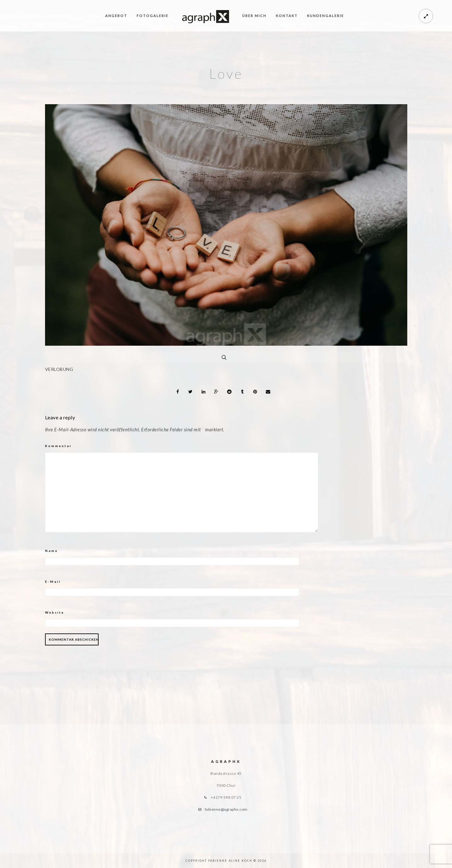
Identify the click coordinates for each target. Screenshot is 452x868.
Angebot (116, 16)
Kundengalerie (326, 16)
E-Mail (55, 582)
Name (53, 551)
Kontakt (287, 16)
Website (55, 612)
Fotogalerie (153, 16)
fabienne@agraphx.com (226, 809)
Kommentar (58, 446)
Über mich (254, 16)
